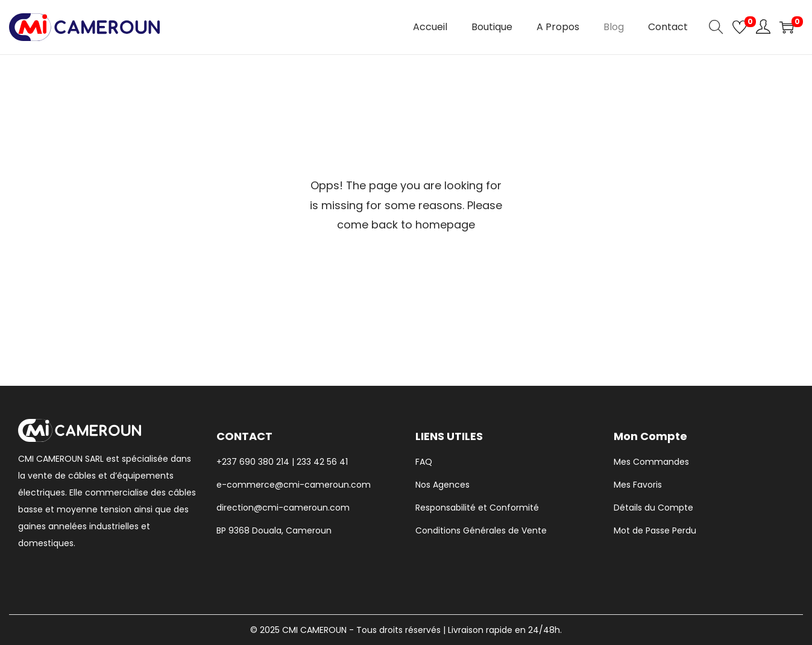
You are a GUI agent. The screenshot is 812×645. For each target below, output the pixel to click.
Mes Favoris (638, 485)
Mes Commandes (651, 462)
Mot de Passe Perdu (655, 530)
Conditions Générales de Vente (481, 530)
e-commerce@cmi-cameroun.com (294, 485)
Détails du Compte (653, 508)
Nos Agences (442, 485)
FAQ (424, 462)
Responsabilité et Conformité (477, 508)
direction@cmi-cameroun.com (283, 508)
